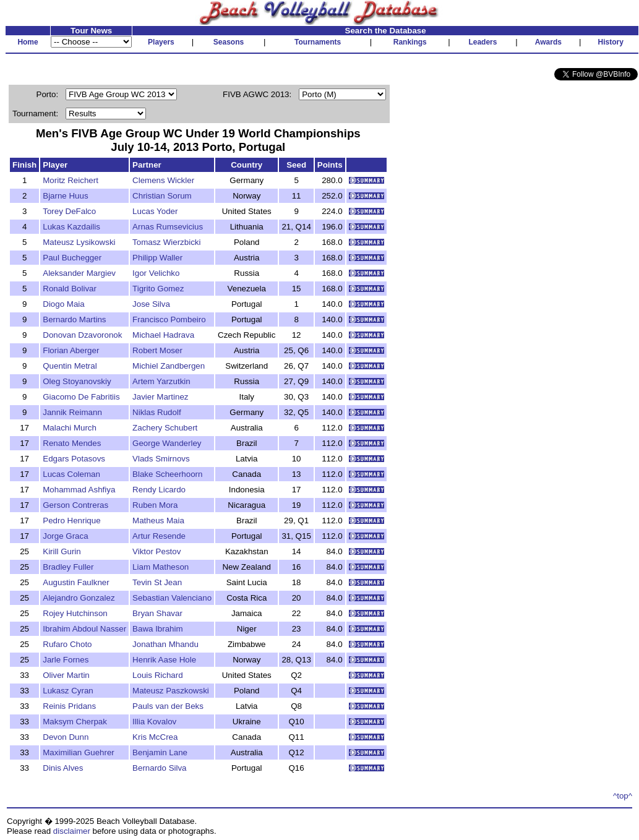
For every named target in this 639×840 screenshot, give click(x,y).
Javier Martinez (160, 397)
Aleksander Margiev (79, 273)
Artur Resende (159, 536)
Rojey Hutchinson (75, 613)
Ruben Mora (155, 505)
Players (161, 42)
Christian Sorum (162, 196)
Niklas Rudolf (157, 412)
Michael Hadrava (163, 335)
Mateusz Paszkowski (171, 691)
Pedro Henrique (71, 521)
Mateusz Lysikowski (79, 242)
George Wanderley (167, 443)
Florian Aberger (71, 350)
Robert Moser (157, 350)
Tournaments (318, 42)
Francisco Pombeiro (169, 319)
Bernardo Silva (159, 768)
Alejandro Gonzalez (79, 598)
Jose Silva (151, 304)
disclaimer (72, 831)
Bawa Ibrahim (158, 629)
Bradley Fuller (68, 567)
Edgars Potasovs (74, 459)
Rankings (410, 42)
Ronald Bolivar (70, 289)
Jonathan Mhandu (165, 644)
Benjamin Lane (160, 752)
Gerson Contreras (75, 505)
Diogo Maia (63, 304)
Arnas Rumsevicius (168, 227)
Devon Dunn (66, 737)
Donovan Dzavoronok (82, 335)
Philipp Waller (157, 258)
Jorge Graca (65, 536)
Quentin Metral (70, 366)
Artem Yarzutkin (161, 381)
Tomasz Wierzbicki (166, 242)
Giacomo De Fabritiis (81, 397)
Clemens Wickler (163, 180)
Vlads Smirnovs (161, 459)
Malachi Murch (70, 428)
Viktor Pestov (157, 551)
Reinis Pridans (69, 706)
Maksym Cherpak (75, 722)
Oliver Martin (66, 675)
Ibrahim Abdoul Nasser (84, 629)
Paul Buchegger (72, 258)
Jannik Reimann (72, 412)
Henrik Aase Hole (164, 660)
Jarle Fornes (66, 660)
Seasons (229, 42)
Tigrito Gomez (158, 289)
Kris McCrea (155, 737)
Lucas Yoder (155, 211)
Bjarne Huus (65, 196)
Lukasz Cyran (68, 691)
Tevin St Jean (157, 582)
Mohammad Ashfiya (79, 490)
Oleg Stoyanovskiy (77, 381)
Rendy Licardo (159, 490)
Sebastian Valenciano (172, 598)
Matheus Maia (158, 521)
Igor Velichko (156, 273)
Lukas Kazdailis (71, 227)
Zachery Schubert (165, 428)
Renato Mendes (72, 443)
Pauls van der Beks (168, 706)
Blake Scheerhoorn (167, 474)
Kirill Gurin (62, 551)
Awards (548, 42)
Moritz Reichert (71, 180)
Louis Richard (158, 675)
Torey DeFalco (69, 211)
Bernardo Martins (74, 319)
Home (28, 42)
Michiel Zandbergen (169, 366)
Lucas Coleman (71, 474)
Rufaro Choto (67, 644)
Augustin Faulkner (76, 582)
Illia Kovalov (154, 722)
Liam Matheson (161, 567)
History (611, 42)
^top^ (623, 796)
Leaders (482, 42)
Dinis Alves (63, 768)
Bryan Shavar (157, 613)
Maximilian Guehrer (79, 752)
